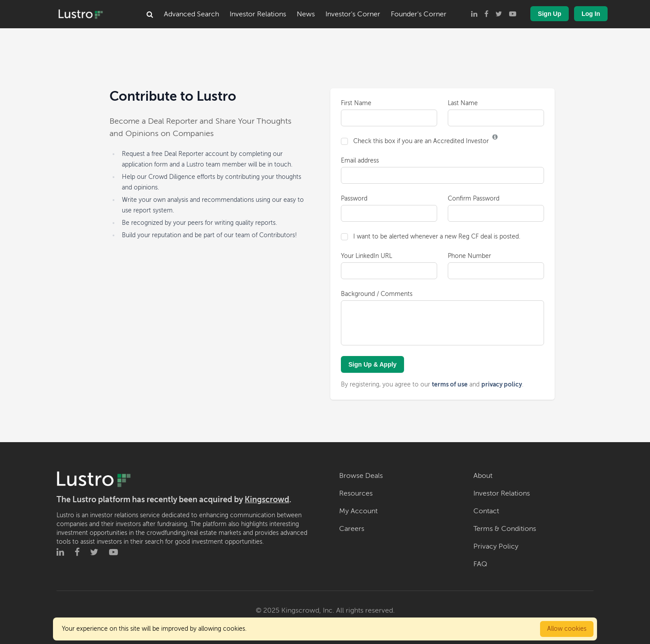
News (306, 14)
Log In (591, 14)
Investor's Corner (353, 14)
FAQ (480, 564)
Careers (352, 529)
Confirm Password (474, 199)
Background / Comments (377, 294)
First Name (356, 103)
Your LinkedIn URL (367, 256)
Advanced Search (191, 14)
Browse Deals (361, 476)
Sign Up (550, 14)
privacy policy (502, 384)
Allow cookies (567, 629)
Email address (360, 161)
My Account (358, 511)
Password (354, 199)
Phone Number (469, 256)
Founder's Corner (419, 14)
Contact (486, 511)
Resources (356, 493)
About (483, 476)
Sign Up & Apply (372, 364)
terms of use (450, 384)
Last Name (463, 103)
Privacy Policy (496, 546)
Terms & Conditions (505, 529)
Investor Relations (258, 14)
